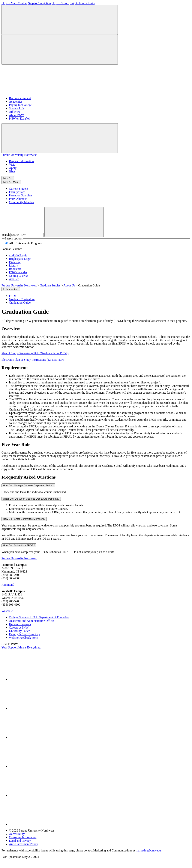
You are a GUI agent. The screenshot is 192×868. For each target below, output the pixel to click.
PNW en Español (19, 119)
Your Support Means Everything (21, 647)
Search (6, 235)
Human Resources (20, 624)
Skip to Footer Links (82, 3)
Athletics (14, 112)
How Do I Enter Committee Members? (24, 519)
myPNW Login (18, 255)
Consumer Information (23, 837)
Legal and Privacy (20, 841)
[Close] (11, 182)
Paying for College (20, 105)
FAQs (12, 296)
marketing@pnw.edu (148, 850)
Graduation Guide (20, 303)
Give (12, 171)
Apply (13, 168)
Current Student (19, 189)
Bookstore (15, 269)
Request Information (21, 161)
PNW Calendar (18, 272)
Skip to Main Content (14, 3)
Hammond (8, 585)
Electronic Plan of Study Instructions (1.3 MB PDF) (33, 360)
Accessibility (17, 834)
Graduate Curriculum (22, 299)
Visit (12, 165)
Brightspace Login (20, 259)
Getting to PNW (19, 276)
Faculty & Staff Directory (24, 634)
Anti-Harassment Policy (23, 844)
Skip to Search (60, 3)
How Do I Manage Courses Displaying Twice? (28, 485)
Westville (7, 611)
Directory (15, 262)
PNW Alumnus (18, 199)
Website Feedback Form (24, 638)
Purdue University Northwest (19, 155)
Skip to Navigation (39, 3)
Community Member (22, 202)
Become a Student (20, 98)
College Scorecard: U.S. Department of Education (39, 617)
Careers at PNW (19, 628)
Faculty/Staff (17, 192)
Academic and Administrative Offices (32, 621)
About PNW (16, 115)
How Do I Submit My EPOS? (19, 545)
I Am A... (8, 178)
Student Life (16, 108)
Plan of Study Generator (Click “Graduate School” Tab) (35, 353)
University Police (19, 631)
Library (13, 265)
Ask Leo (14, 279)
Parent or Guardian (20, 195)
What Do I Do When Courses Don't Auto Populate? (31, 499)
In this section (11, 289)
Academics (16, 102)
